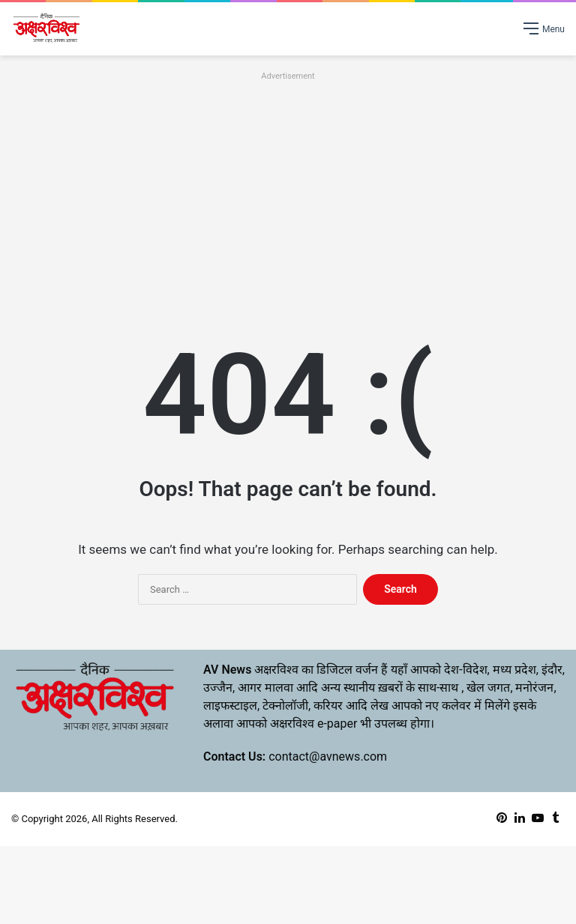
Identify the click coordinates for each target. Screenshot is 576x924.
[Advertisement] (288, 190)
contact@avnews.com (328, 757)
